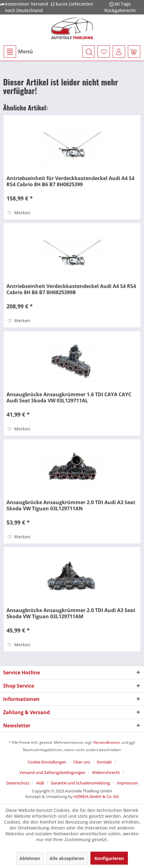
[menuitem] (18, 51)
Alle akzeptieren (67, 858)
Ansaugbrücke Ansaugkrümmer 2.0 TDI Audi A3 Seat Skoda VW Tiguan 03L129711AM (71, 613)
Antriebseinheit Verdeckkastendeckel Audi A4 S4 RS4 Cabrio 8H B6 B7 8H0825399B (71, 289)
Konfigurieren (109, 858)
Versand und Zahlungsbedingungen (52, 772)
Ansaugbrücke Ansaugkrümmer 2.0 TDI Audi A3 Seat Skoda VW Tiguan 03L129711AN (71, 505)
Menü (18, 51)
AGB (40, 783)
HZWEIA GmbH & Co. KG (96, 796)
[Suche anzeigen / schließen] (89, 51)
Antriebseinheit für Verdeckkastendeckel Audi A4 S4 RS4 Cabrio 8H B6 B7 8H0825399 (70, 181)
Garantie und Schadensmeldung (80, 783)
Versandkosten (107, 742)
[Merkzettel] (104, 51)
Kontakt (104, 762)
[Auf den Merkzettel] (19, 213)
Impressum (127, 783)
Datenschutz (18, 783)
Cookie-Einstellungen (47, 762)
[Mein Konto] (119, 51)
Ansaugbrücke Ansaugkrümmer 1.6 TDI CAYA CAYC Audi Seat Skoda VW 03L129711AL (69, 397)
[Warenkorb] (134, 51)
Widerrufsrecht (106, 772)
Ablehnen (30, 858)
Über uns (82, 762)
